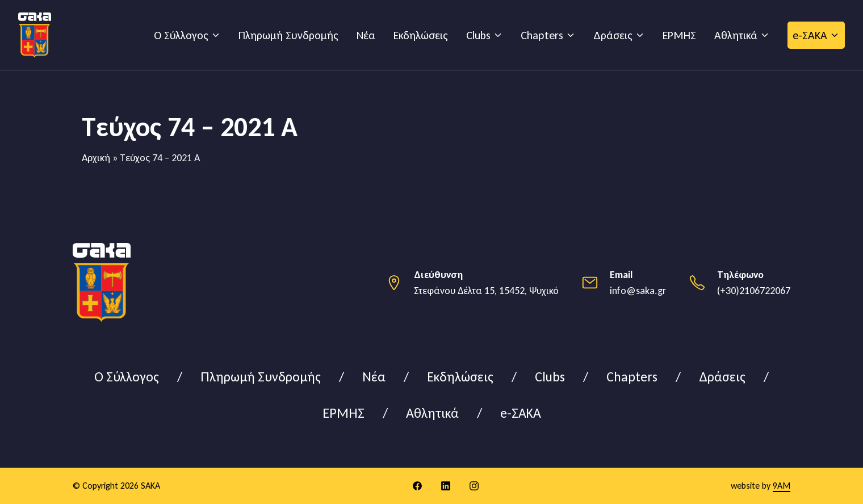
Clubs (478, 35)
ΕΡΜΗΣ (679, 35)
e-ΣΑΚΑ (810, 35)
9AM (782, 486)
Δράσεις (613, 35)
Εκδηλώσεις (421, 35)
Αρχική (96, 158)
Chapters (542, 35)
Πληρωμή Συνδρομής (288, 35)
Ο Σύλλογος (181, 35)
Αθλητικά (736, 35)
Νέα (366, 35)
